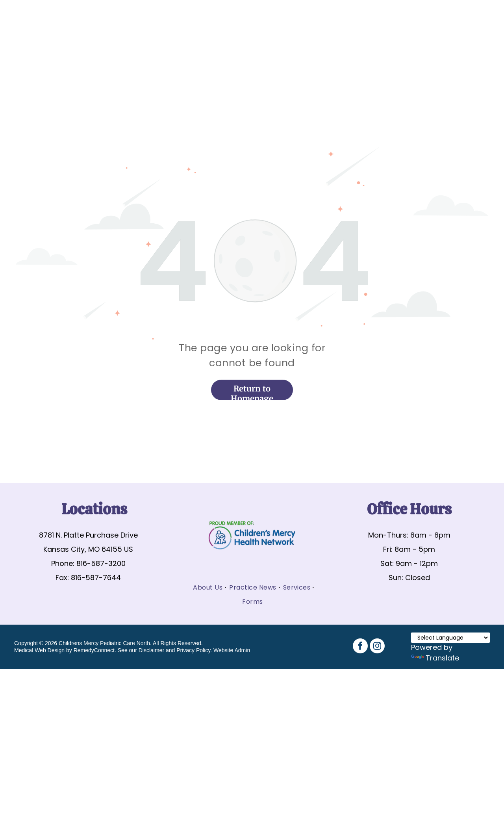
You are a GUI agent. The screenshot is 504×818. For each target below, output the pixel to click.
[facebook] (360, 647)
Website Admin (232, 650)
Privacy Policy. (194, 650)
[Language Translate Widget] (450, 638)
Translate (435, 658)
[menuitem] (208, 587)
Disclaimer (151, 650)
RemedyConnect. (95, 650)
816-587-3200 (101, 563)
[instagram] (377, 647)
